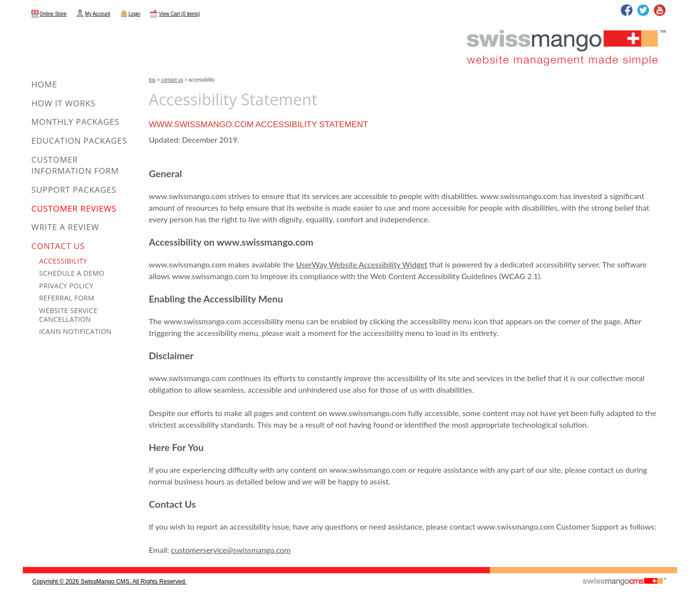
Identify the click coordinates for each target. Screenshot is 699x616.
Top (152, 80)
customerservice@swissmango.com (231, 550)
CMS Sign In (29, 568)
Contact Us (172, 80)
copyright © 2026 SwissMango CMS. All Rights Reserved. (110, 582)
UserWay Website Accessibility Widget (362, 264)
